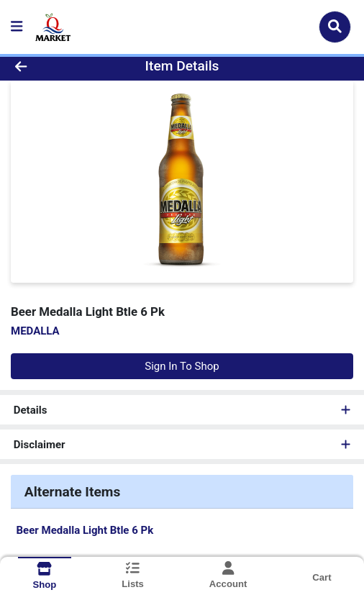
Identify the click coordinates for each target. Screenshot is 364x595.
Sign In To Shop (182, 366)
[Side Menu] (17, 27)
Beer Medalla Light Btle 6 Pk (85, 530)
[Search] (335, 27)
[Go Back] (54, 67)
